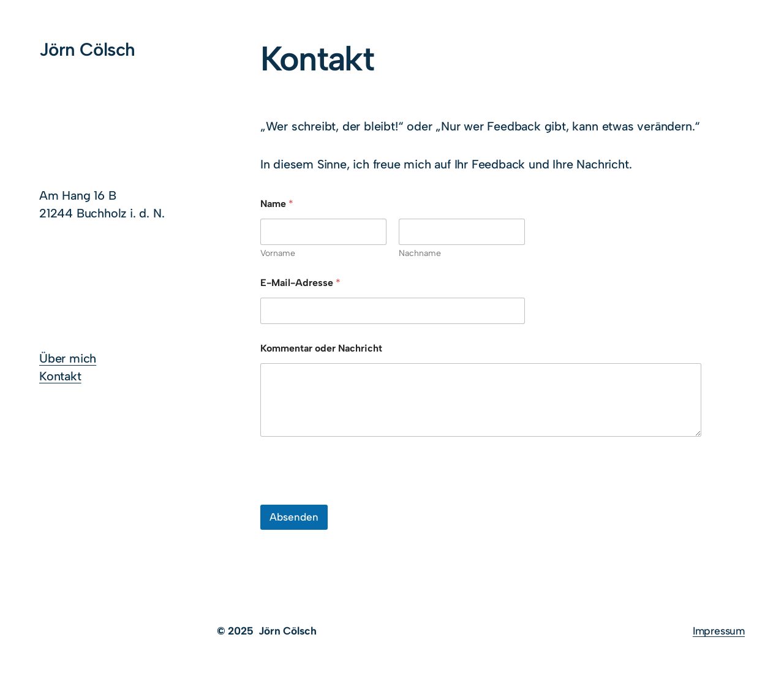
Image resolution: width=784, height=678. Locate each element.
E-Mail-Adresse (300, 283)
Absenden (294, 517)
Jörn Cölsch (87, 49)
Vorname (278, 253)
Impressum (719, 631)
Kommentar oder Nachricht (321, 348)
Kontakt (60, 376)
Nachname (420, 253)
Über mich (68, 358)
